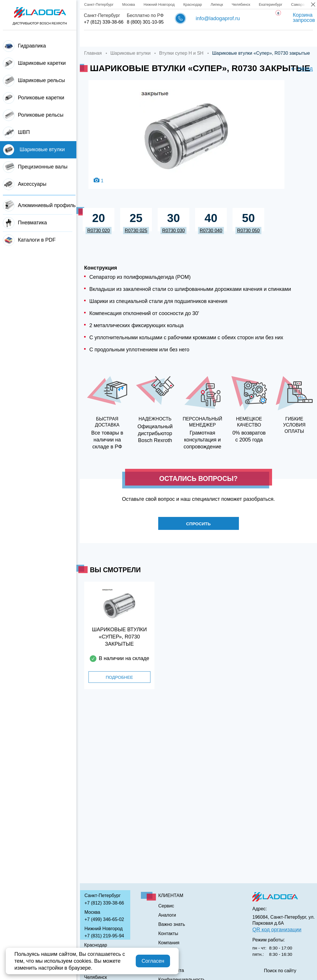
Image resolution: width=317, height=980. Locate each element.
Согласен (153, 961)
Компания (123, 39)
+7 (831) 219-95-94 (104, 936)
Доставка (155, 39)
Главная (93, 39)
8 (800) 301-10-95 (145, 22)
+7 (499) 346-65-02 (104, 919)
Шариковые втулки (130, 53)
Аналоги (211, 39)
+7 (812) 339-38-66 (104, 22)
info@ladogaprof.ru (218, 18)
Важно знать (244, 39)
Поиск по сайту (280, 971)
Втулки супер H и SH (181, 53)
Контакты (279, 39)
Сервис (183, 39)
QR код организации (277, 930)
